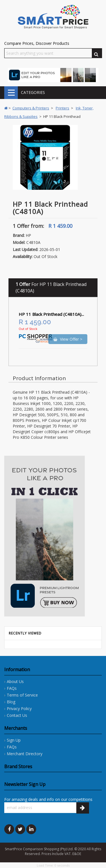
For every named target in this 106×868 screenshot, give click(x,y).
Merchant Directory (25, 754)
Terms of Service (22, 695)
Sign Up (14, 740)
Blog (11, 702)
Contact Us (17, 715)
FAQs (12, 688)
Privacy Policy (19, 709)
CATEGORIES (11, 93)
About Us (15, 681)
